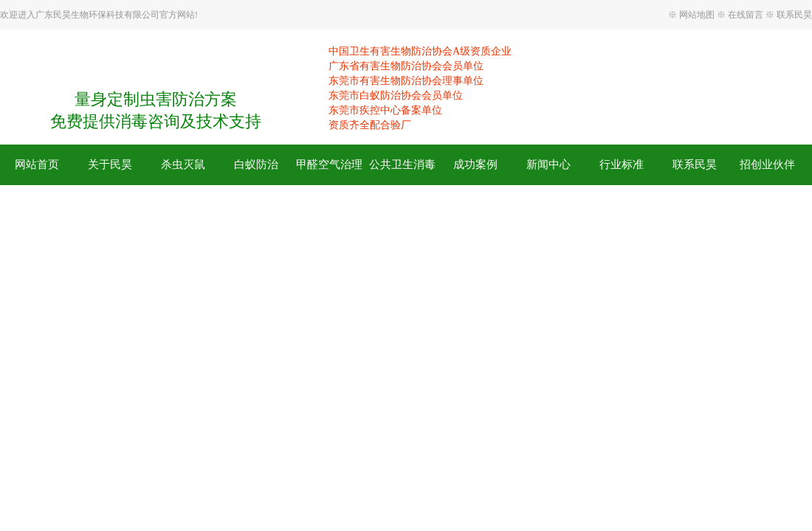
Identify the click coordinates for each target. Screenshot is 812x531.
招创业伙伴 (767, 164)
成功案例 (475, 164)
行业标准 (622, 164)
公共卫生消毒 (402, 164)
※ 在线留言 (741, 15)
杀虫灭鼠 (183, 164)
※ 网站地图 (692, 15)
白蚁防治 (256, 164)
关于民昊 (110, 164)
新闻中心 (548, 164)
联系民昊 (793, 15)
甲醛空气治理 (329, 164)
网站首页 (37, 164)
